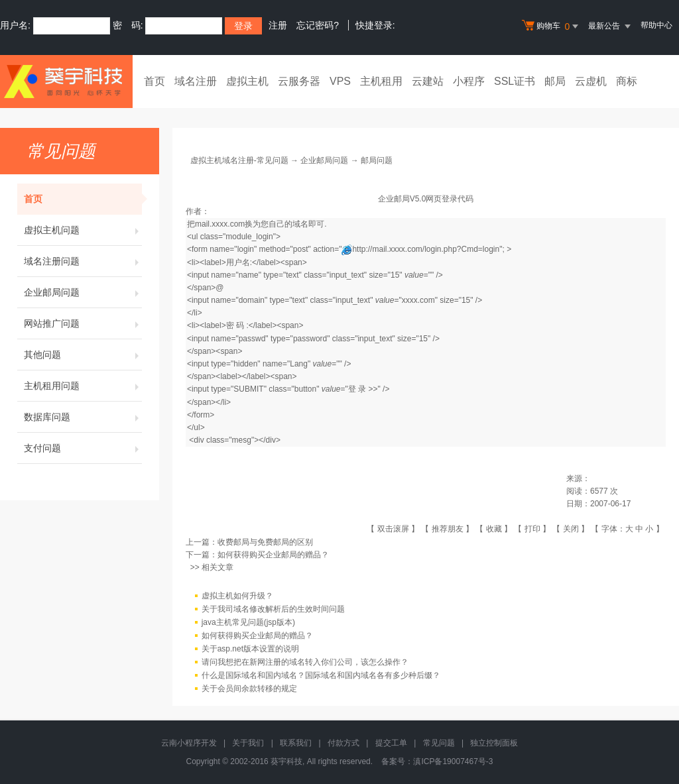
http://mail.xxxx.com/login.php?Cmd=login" (427, 249)
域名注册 (196, 81)
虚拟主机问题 (83, 230)
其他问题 (83, 355)
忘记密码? (318, 25)
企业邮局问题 (83, 292)
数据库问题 (83, 417)
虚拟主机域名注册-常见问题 (239, 160)
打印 (532, 529)
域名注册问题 (83, 261)
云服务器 (299, 81)
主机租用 (381, 81)
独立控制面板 (494, 743)
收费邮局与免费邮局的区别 (265, 542)
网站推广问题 (83, 323)
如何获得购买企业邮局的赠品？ (273, 555)
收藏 (494, 529)
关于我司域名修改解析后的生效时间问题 (273, 610)
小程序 (469, 81)
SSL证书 (515, 81)
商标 (627, 81)
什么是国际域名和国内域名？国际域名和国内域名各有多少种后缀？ (321, 676)
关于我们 (248, 743)
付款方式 (343, 743)
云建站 (428, 81)
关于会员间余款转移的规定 (249, 689)
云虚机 (591, 81)
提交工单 (391, 743)
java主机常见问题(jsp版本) (248, 623)
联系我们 (296, 743)
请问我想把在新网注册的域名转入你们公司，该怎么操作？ (305, 663)
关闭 (571, 529)
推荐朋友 (448, 529)
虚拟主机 (247, 81)
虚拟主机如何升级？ (237, 596)
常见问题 (439, 743)
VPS (340, 81)
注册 (278, 25)
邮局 (555, 81)
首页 (154, 81)
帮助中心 (656, 25)
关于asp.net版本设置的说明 (250, 649)
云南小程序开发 (189, 743)
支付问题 (83, 448)
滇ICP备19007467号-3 (453, 761)
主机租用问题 (83, 386)
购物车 (552, 27)
